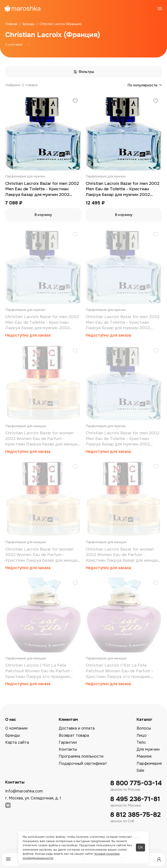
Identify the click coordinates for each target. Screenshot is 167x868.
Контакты (68, 749)
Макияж (144, 756)
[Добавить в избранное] (75, 101)
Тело (141, 742)
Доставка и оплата (77, 728)
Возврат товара (74, 735)
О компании (16, 728)
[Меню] (8, 859)
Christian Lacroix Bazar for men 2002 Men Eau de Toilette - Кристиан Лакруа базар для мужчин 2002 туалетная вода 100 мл (42, 323)
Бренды (13, 735)
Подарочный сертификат (83, 764)
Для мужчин (148, 749)
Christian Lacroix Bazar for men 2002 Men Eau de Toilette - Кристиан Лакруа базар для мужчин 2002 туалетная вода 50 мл (42, 189)
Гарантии (68, 742)
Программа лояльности (81, 756)
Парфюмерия (149, 764)
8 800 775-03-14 (136, 783)
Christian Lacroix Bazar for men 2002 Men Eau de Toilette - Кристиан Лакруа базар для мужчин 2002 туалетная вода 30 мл (123, 323)
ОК (140, 847)
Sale (140, 770)
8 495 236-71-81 (135, 799)
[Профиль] (159, 860)
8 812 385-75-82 (135, 815)
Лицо (142, 735)
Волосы (144, 728)
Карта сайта (17, 742)
